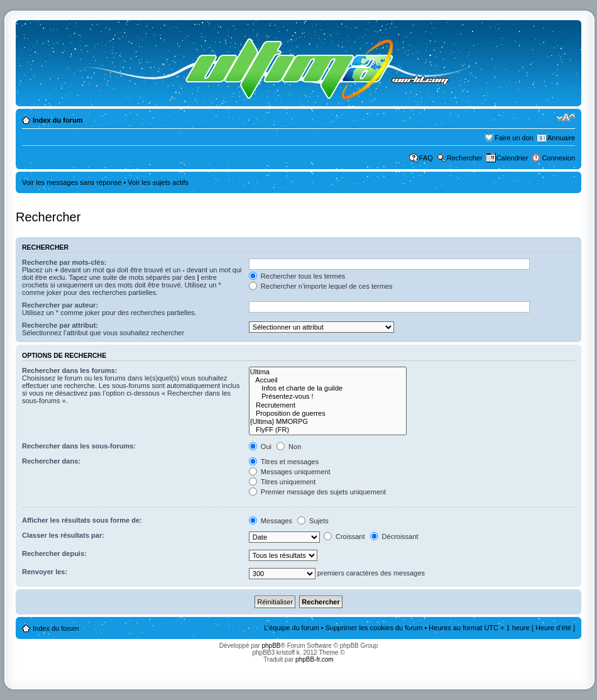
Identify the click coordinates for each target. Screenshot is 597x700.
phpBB (271, 646)
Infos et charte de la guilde (328, 388)
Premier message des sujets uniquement (317, 492)
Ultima (328, 372)
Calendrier (512, 158)
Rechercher (465, 158)
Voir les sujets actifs (158, 182)
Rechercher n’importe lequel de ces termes (321, 286)
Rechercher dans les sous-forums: (79, 446)
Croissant (344, 536)
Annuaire (561, 138)
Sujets (313, 521)
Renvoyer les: (45, 572)
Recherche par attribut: (60, 325)
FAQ (426, 158)
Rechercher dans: (51, 461)
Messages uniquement (290, 472)
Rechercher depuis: (54, 553)
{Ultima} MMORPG (328, 422)
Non (289, 447)
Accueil (328, 380)
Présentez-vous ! (328, 397)
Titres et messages (284, 462)
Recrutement (328, 405)
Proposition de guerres (328, 414)
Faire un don (514, 138)
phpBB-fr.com (315, 659)
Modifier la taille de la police (566, 118)
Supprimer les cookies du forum (374, 628)
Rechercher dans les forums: (70, 370)
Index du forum (58, 120)
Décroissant (394, 536)
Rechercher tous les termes (297, 276)
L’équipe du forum (291, 628)
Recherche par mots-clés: (64, 262)
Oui (260, 447)
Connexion (558, 158)
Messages (271, 521)
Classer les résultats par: (63, 535)
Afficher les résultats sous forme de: (82, 520)
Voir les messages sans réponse (72, 182)
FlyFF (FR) (328, 430)
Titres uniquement (282, 482)
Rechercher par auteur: (60, 305)
